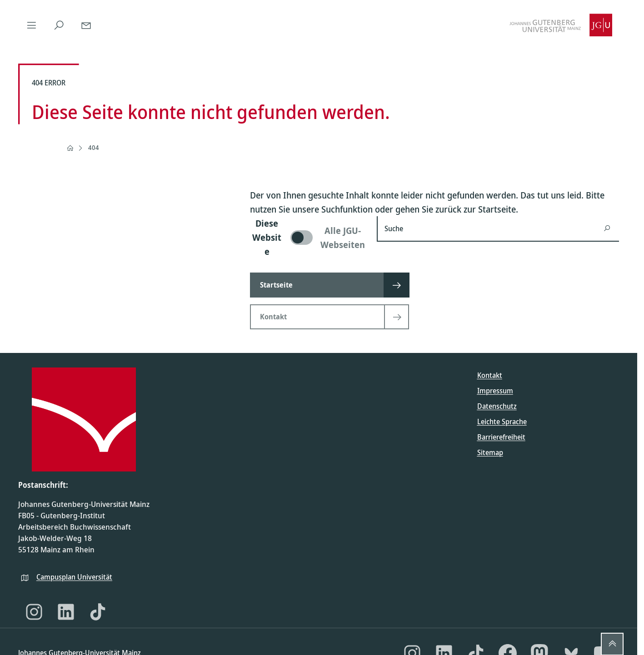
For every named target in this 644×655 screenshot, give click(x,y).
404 (94, 147)
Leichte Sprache (502, 422)
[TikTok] (98, 612)
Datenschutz (497, 406)
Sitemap (490, 452)
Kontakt (490, 375)
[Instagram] (34, 612)
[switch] (308, 237)
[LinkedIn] (66, 612)
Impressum (495, 391)
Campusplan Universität (74, 577)
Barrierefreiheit (501, 437)
